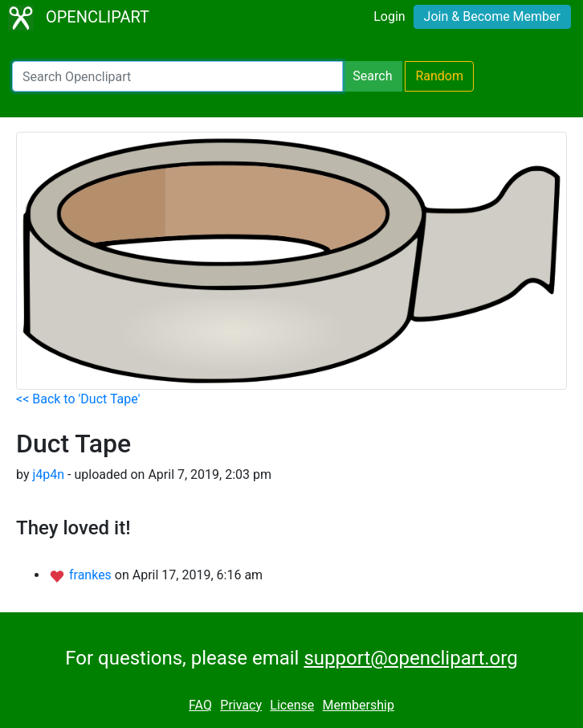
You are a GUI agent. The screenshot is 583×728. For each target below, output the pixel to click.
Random (439, 76)
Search (372, 76)
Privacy (241, 705)
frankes (92, 575)
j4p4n (48, 474)
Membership (359, 705)
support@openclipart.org (410, 658)
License (292, 705)
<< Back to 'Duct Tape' (78, 399)
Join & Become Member (492, 16)
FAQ (200, 705)
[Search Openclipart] (177, 76)
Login (389, 16)
